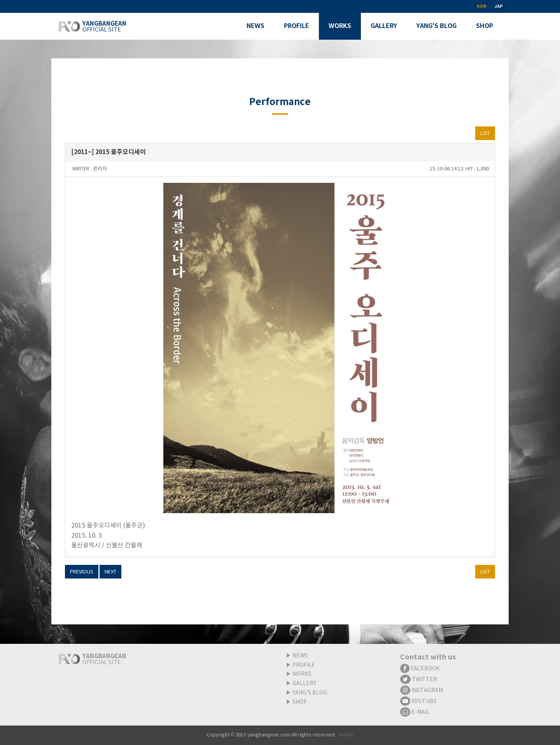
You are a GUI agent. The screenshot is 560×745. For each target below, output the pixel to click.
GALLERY (304, 684)
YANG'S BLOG (310, 693)
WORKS (302, 674)
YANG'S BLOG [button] (437, 26)
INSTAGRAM (422, 691)
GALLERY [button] (384, 26)
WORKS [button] (340, 26)
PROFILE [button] (297, 26)
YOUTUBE (419, 701)
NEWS (300, 656)
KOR (482, 6)
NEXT (110, 572)
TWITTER (419, 680)
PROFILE (304, 665)
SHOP (300, 702)
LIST (485, 134)
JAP (499, 6)
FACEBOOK (420, 669)
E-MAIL (415, 712)
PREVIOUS (82, 572)
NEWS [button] (255, 26)
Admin (346, 735)
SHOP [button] (485, 26)
